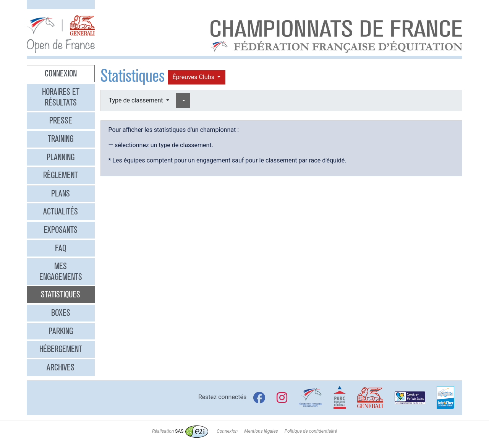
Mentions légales (261, 431)
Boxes (61, 313)
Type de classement (137, 100)
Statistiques (61, 294)
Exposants (61, 230)
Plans (61, 193)
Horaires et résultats (61, 97)
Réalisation (180, 431)
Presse (61, 120)
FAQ (61, 248)
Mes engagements (61, 271)
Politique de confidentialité (311, 431)
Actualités (61, 211)
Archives (61, 367)
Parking (61, 331)
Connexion (61, 73)
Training (61, 139)
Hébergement (61, 349)
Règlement (61, 175)
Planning (61, 157)
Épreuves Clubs (194, 77)
